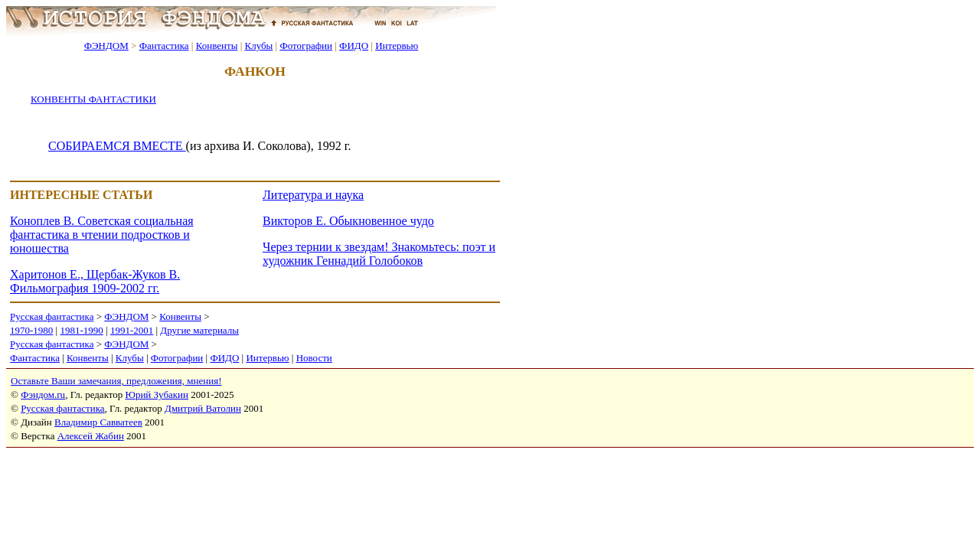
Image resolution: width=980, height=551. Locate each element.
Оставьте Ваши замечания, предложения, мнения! (116, 381)
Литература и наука (313, 195)
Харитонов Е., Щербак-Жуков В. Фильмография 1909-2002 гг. (95, 281)
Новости (314, 358)
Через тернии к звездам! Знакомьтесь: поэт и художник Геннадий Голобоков (379, 254)
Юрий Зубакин (157, 395)
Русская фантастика (52, 316)
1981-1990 (81, 330)
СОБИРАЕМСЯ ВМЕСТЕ (117, 146)
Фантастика (164, 46)
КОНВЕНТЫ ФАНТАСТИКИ (93, 99)
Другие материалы (199, 330)
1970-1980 (31, 330)
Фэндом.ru (43, 395)
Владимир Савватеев (98, 422)
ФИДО (354, 46)
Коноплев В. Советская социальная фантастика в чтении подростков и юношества (102, 235)
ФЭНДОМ (106, 46)
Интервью (397, 46)
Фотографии (306, 46)
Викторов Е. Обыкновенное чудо (348, 221)
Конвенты (217, 46)
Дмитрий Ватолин (203, 408)
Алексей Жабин (91, 436)
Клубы (258, 46)
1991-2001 (132, 330)
